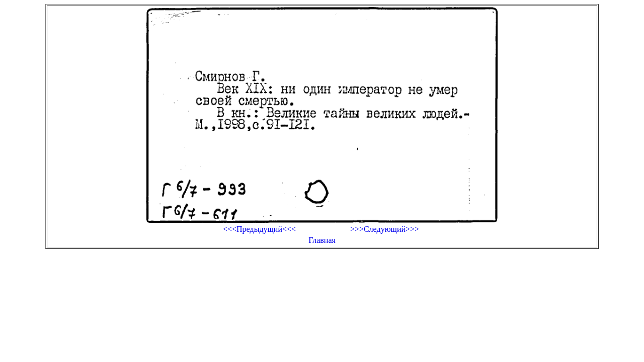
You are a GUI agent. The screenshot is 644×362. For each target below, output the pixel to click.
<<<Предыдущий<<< (259, 229)
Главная (322, 240)
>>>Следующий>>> (385, 229)
